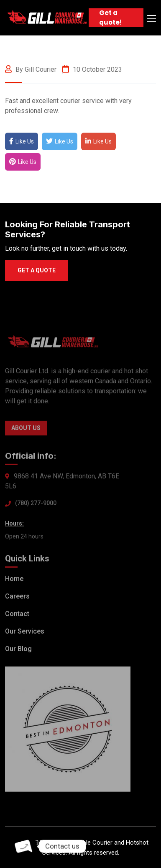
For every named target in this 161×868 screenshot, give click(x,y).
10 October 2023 (92, 69)
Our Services (25, 633)
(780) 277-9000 (36, 504)
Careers (17, 598)
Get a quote (37, 270)
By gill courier (31, 69)
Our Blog (18, 650)
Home (14, 580)
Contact (17, 615)
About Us (26, 429)
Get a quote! (110, 18)
